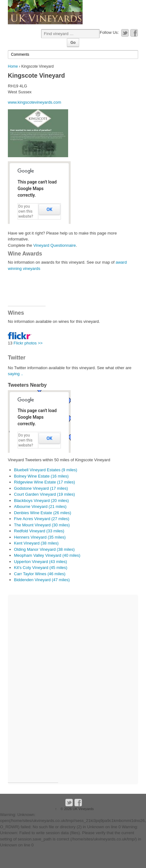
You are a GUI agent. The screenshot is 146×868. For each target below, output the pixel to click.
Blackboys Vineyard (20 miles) (42, 501)
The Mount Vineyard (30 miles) (42, 525)
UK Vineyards (83, 809)
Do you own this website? (26, 211)
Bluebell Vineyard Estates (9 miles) (46, 470)
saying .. (15, 374)
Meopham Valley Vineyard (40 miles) (47, 555)
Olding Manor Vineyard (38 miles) (44, 549)
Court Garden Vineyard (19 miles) (45, 494)
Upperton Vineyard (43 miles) (41, 562)
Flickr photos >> (27, 343)
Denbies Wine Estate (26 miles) (43, 513)
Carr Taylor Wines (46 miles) (40, 574)
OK (49, 209)
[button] (40, 390)
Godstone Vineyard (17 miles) (41, 488)
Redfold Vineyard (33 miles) (39, 531)
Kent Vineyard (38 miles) (36, 543)
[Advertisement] (27, 292)
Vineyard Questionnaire (55, 245)
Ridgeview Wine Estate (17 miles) (45, 482)
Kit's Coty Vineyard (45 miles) (41, 568)
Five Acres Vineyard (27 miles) (42, 519)
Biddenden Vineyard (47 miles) (42, 580)
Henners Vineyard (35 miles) (40, 537)
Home (13, 66)
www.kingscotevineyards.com (35, 102)
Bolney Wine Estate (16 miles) (41, 476)
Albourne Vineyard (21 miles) (40, 506)
